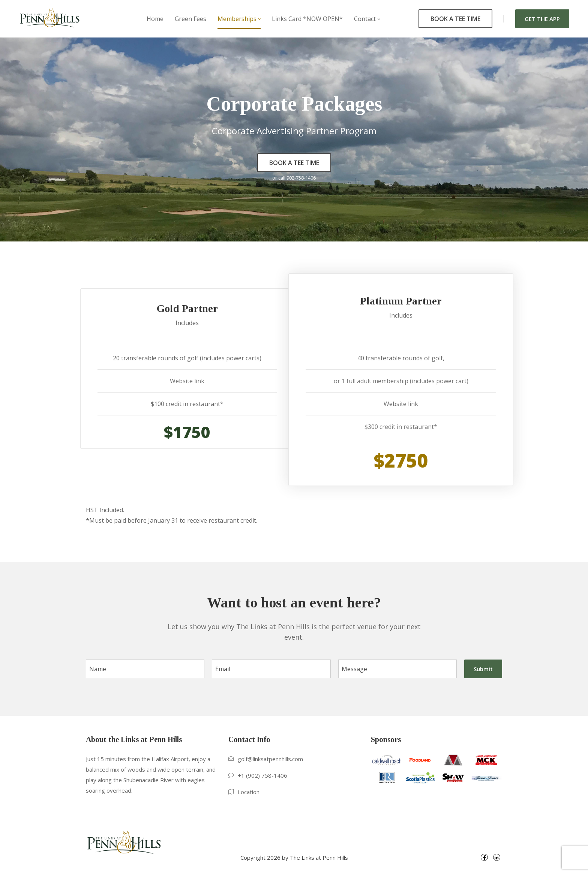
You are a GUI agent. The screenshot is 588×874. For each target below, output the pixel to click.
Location (249, 792)
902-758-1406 (301, 178)
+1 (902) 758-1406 (262, 775)
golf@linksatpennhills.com (270, 759)
